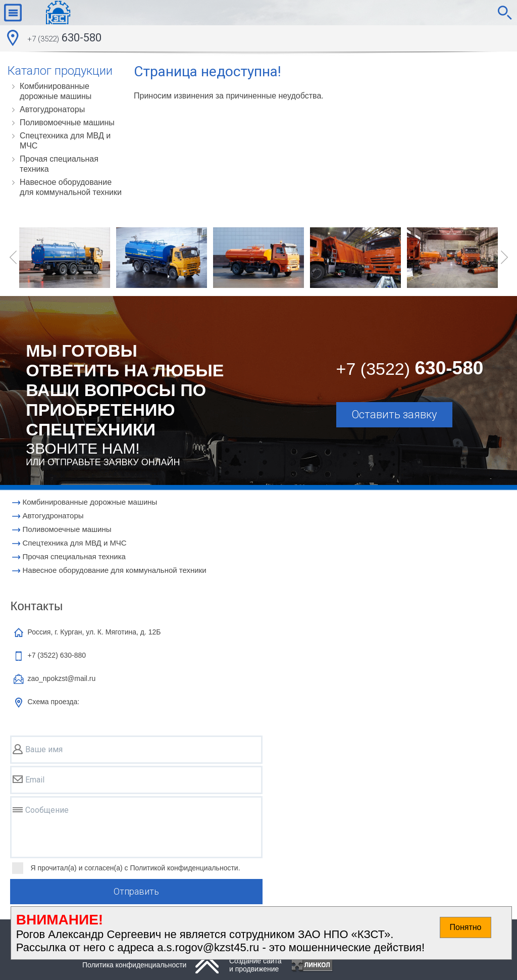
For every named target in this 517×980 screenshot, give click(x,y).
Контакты (36, 606)
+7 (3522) (57, 655)
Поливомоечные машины (67, 122)
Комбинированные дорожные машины (56, 91)
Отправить (136, 891)
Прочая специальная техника (59, 164)
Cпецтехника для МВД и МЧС (65, 141)
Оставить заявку (394, 414)
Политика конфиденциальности (135, 965)
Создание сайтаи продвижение (255, 965)
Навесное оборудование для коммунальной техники (71, 187)
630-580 (64, 39)
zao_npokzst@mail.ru (61, 678)
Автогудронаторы (52, 109)
